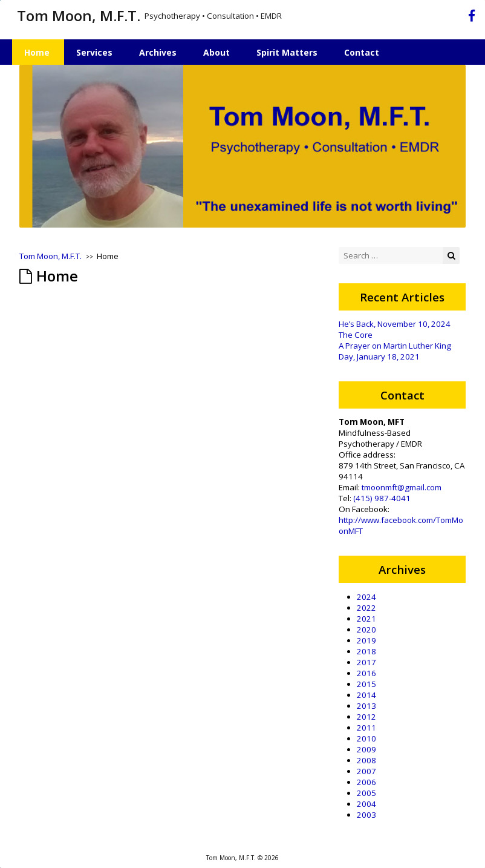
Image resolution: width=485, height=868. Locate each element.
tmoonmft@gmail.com (402, 487)
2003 (366, 815)
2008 (366, 760)
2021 (366, 619)
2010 (366, 738)
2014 (366, 695)
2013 (366, 706)
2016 (366, 673)
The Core (356, 335)
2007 (366, 771)
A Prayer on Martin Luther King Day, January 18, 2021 (395, 351)
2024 (366, 597)
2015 (366, 684)
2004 (366, 804)
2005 (366, 793)
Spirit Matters (287, 52)
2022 (366, 608)
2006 (366, 782)
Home (37, 52)
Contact (362, 52)
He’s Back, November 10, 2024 (395, 324)
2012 (366, 717)
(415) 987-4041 (382, 498)
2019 (366, 640)
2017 (366, 662)
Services (94, 52)
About (216, 52)
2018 (366, 651)
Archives (158, 52)
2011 (366, 728)
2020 (366, 630)
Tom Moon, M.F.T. (79, 15)
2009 (366, 749)
